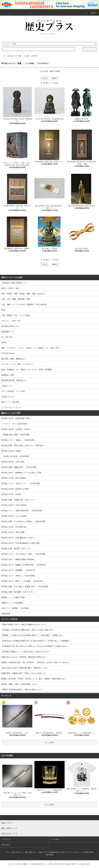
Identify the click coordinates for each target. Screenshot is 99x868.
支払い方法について (18, 852)
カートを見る (55, 839)
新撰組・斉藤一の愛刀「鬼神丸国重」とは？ (19, 684)
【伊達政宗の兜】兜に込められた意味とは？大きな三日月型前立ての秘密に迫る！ (35, 646)
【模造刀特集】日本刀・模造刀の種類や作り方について (24, 624)
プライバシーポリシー (73, 852)
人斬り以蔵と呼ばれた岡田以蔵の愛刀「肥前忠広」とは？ (25, 668)
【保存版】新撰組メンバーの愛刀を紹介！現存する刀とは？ (26, 652)
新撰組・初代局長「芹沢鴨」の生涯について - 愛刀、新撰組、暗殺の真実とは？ (34, 679)
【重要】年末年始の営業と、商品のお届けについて (22, 690)
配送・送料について (31, 852)
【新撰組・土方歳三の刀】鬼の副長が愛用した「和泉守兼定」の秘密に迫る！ (33, 635)
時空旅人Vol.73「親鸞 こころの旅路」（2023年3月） (24, 56)
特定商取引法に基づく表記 (56, 852)
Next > (55, 78)
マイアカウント (6, 839)
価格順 (52, 71)
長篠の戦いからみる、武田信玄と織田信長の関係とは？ (24, 657)
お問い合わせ (6, 845)
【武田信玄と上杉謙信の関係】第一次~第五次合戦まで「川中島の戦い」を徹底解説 (35, 641)
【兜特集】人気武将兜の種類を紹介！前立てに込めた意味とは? (27, 630)
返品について (43, 852)
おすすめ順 (44, 71)
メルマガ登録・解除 (87, 852)
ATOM (51, 855)
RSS (47, 855)
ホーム (5, 56)
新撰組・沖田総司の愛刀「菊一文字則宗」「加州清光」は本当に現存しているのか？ (36, 662)
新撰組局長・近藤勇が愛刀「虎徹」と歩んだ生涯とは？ (24, 673)
